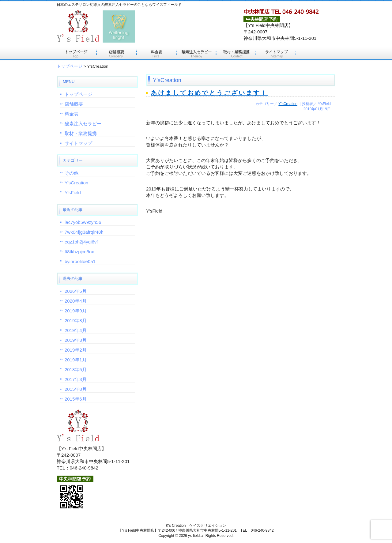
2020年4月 (76, 301)
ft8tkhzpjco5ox (79, 252)
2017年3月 (76, 379)
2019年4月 (76, 330)
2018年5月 (76, 370)
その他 (72, 173)
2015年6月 (76, 399)
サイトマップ (276, 54)
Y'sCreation (288, 104)
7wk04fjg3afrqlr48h (84, 232)
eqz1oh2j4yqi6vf (81, 242)
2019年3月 (76, 340)
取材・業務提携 (236, 54)
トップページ (77, 54)
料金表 (156, 54)
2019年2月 (76, 350)
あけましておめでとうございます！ (209, 93)
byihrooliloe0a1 (80, 261)
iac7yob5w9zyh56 (83, 222)
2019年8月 (76, 321)
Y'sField (73, 192)
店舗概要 (116, 54)
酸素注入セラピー (196, 54)
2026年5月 (76, 291)
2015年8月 (76, 389)
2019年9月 (76, 311)
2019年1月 (76, 360)
